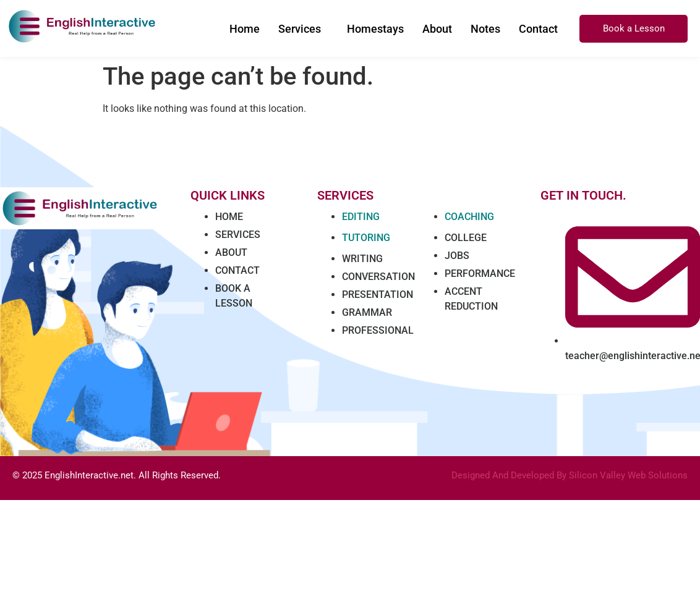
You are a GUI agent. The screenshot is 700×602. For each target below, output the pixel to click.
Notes (485, 29)
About (437, 29)
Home (245, 29)
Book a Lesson (634, 28)
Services (300, 29)
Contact (538, 29)
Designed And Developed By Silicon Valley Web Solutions (570, 475)
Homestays (375, 29)
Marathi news (334, 485)
